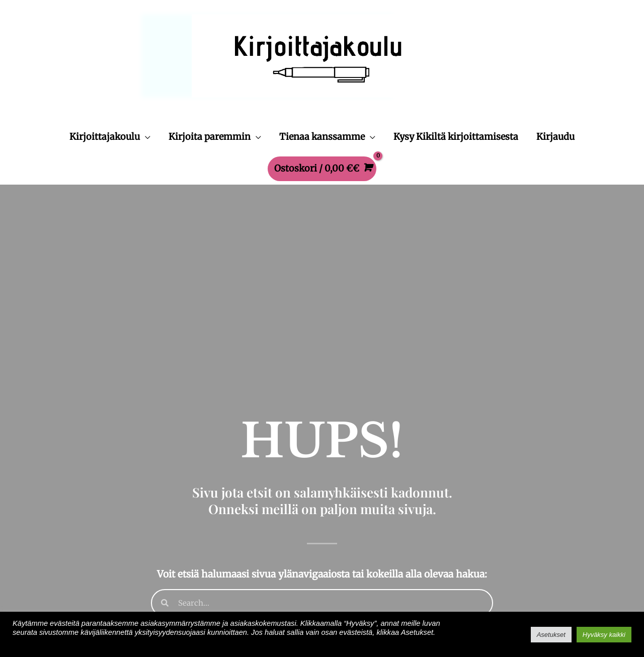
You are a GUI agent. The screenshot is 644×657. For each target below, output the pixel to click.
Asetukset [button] (551, 635)
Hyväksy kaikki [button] (604, 635)
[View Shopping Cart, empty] (322, 169)
